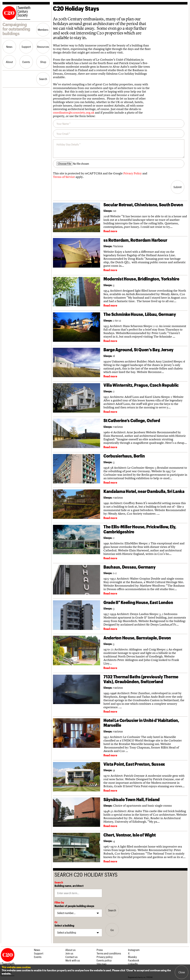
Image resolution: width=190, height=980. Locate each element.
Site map (102, 964)
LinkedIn (133, 964)
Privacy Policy (133, 173)
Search (43, 79)
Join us (69, 953)
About (9, 62)
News (9, 47)
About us (70, 950)
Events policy (104, 960)
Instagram (134, 950)
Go (112, 930)
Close (182, 972)
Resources (43, 47)
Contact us (71, 957)
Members (43, 30)
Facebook (134, 960)
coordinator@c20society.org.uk (74, 112)
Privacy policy (105, 957)
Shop (43, 62)
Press (100, 950)
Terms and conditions (109, 953)
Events (26, 62)
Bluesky (132, 957)
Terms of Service (64, 177)
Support (26, 47)
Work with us (73, 960)
